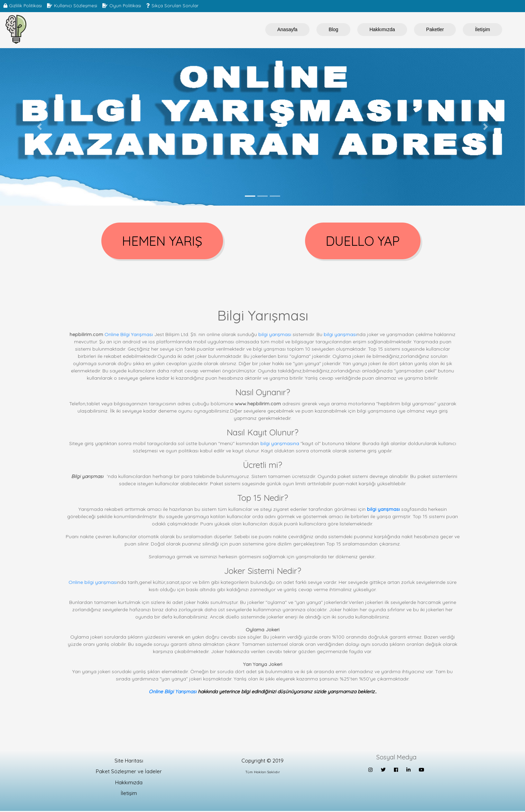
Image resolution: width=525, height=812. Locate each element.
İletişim (482, 29)
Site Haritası (129, 762)
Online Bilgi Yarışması (129, 335)
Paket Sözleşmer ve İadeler (129, 773)
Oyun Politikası (125, 6)
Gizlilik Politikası (25, 6)
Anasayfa (287, 29)
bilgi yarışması (275, 335)
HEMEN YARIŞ (162, 242)
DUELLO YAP (363, 242)
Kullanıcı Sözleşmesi (76, 6)
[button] (39, 127)
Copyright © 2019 (262, 762)
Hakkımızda (382, 29)
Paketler (435, 29)
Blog (333, 29)
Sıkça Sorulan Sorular (175, 6)
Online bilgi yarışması (93, 583)
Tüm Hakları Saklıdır (262, 773)
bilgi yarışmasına (280, 445)
